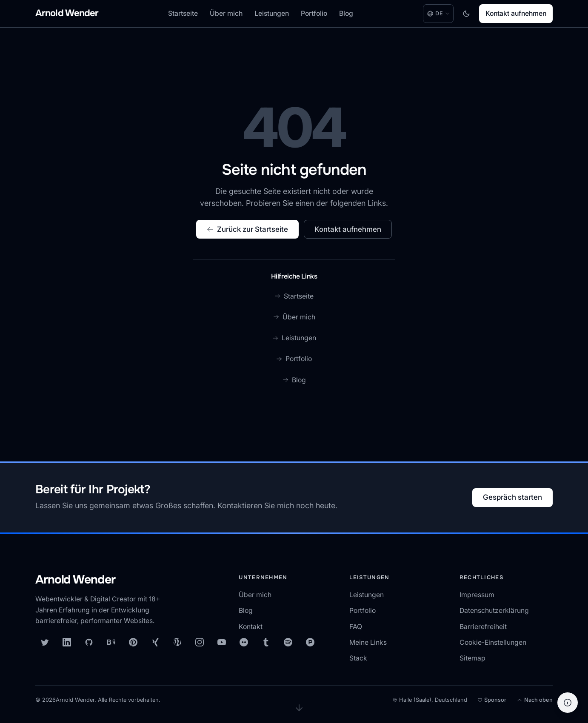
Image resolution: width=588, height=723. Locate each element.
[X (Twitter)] (45, 642)
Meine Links (368, 642)
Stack (358, 658)
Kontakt (251, 627)
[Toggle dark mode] (466, 14)
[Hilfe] (568, 703)
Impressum (477, 595)
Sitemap (472, 658)
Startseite (183, 13)
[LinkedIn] (67, 642)
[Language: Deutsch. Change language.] (438, 14)
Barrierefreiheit (483, 627)
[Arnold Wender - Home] (67, 14)
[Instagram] (200, 642)
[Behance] (111, 642)
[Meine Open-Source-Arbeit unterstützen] (492, 700)
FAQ (356, 627)
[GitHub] (89, 642)
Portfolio (314, 13)
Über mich (226, 13)
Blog (346, 13)
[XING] (155, 642)
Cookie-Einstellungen (493, 642)
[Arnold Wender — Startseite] (103, 580)
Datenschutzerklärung (494, 611)
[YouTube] (222, 642)
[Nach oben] (535, 700)
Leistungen (272, 13)
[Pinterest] (133, 642)
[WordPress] (177, 642)
